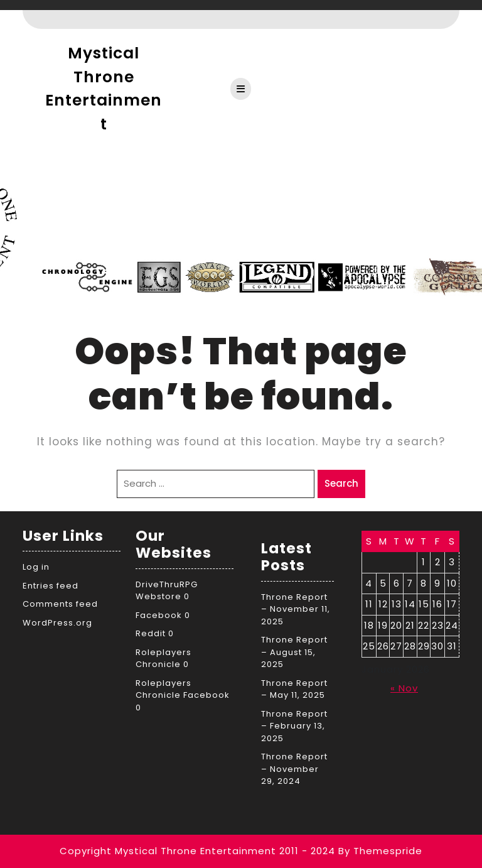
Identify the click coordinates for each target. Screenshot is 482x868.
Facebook (159, 615)
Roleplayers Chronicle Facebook (183, 689)
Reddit (151, 633)
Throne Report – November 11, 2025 (296, 609)
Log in (36, 567)
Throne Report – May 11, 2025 (294, 689)
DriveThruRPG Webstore (167, 591)
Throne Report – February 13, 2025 (294, 726)
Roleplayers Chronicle (163, 659)
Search (341, 483)
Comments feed (60, 604)
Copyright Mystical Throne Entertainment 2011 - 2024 (197, 851)
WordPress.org (57, 623)
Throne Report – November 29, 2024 (294, 769)
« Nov (404, 688)
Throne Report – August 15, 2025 (294, 652)
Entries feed (51, 586)
